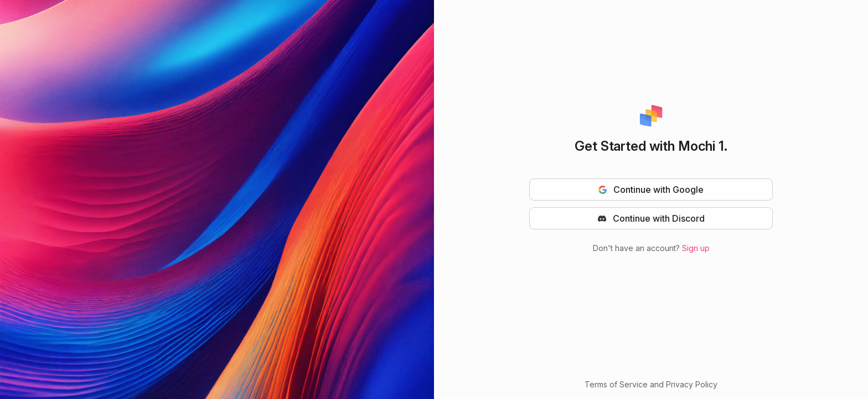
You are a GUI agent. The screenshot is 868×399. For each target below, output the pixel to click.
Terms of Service (616, 384)
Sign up (696, 248)
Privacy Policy (692, 384)
